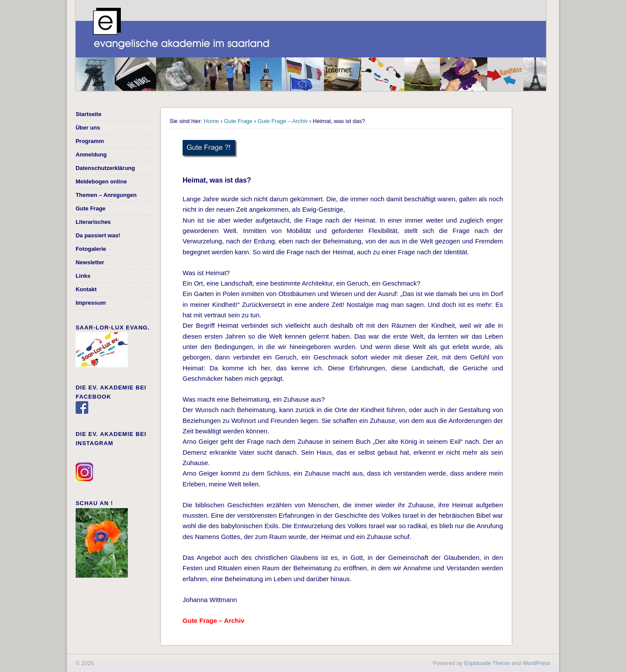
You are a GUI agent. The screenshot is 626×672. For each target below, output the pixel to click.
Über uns (88, 128)
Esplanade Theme (487, 663)
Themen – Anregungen (106, 195)
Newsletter (90, 262)
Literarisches (93, 222)
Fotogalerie (91, 249)
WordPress (536, 663)
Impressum (91, 303)
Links (83, 276)
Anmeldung (91, 155)
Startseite (88, 114)
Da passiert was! (98, 235)
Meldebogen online (101, 181)
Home (211, 121)
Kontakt (86, 289)
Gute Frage (238, 121)
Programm (90, 141)
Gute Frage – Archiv (283, 121)
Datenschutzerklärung (105, 168)
